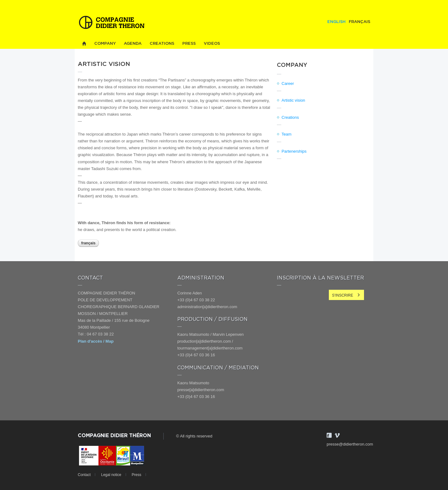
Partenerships (294, 151)
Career (288, 83)
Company (105, 44)
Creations (162, 44)
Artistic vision (293, 100)
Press (189, 44)
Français (359, 22)
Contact (84, 475)
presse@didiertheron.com (350, 444)
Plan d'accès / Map (96, 341)
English (336, 22)
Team (287, 134)
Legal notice (111, 475)
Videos (212, 44)
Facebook (329, 435)
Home (84, 44)
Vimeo (337, 435)
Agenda (133, 44)
